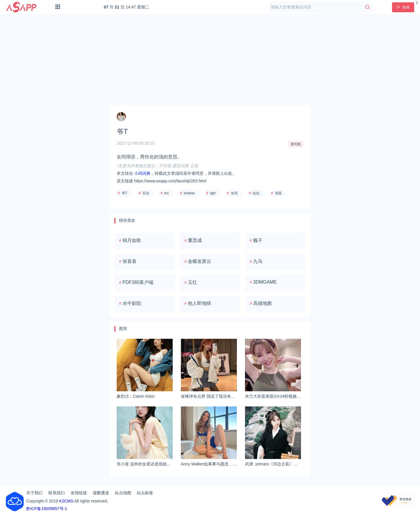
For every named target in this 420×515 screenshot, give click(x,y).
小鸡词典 (142, 173)
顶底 (278, 193)
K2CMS (66, 501)
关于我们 (34, 493)
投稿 (403, 7)
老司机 (296, 144)
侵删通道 (101, 493)
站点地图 (123, 493)
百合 (146, 193)
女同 (234, 193)
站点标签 (145, 493)
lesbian (189, 193)
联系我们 (57, 493)
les (166, 193)
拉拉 (256, 193)
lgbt (213, 193)
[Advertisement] (210, 60)
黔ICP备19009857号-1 (47, 509)
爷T (124, 193)
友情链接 (79, 493)
